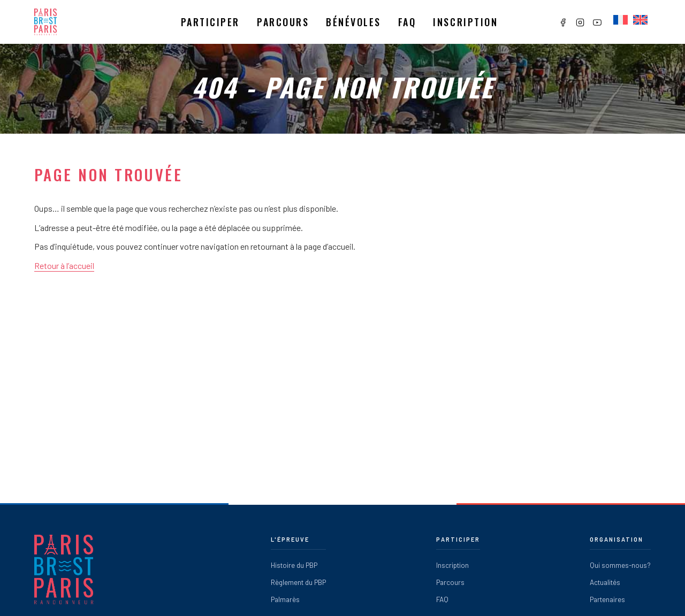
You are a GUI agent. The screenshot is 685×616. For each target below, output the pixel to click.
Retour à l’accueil (64, 265)
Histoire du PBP (294, 565)
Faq (407, 22)
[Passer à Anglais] (640, 20)
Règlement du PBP (298, 582)
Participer (210, 22)
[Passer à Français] (621, 20)
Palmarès (285, 599)
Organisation (616, 539)
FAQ (442, 599)
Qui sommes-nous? (620, 565)
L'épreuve (290, 539)
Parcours (283, 22)
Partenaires (607, 599)
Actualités (605, 582)
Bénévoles (353, 22)
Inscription (465, 22)
